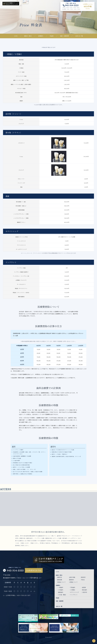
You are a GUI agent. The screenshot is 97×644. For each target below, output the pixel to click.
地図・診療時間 (64, 36)
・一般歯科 (60, 587)
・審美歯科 (60, 592)
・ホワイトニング (74, 592)
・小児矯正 (72, 590)
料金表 (52, 36)
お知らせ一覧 (79, 36)
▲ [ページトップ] (94, 641)
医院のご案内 (28, 36)
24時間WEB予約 (34, 570)
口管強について (73, 582)
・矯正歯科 (84, 590)
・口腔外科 (84, 592)
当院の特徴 (72, 577)
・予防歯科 (72, 587)
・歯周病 (83, 587)
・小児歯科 (60, 590)
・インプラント (73, 595)
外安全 (83, 580)
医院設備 (59, 580)
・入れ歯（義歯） (62, 595)
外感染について (61, 582)
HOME (16, 36)
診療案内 (41, 36)
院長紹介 (83, 577)
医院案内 (71, 580)
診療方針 (59, 577)
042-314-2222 (15, 570)
